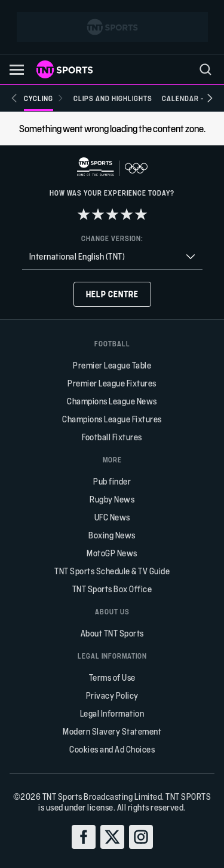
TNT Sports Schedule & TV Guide (112, 571)
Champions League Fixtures (112, 419)
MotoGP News (112, 553)
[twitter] (112, 837)
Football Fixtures (112, 437)
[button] (17, 70)
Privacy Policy (112, 695)
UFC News (112, 517)
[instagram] (141, 837)
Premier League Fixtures (112, 383)
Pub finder (112, 481)
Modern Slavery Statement (112, 731)
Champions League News (112, 401)
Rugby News (112, 499)
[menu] (205, 69)
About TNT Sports (112, 633)
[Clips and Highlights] (113, 98)
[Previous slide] (14, 98)
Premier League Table (112, 365)
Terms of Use (112, 677)
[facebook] (84, 837)
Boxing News (112, 535)
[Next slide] (210, 98)
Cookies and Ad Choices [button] (112, 749)
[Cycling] (44, 98)
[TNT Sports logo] (65, 69)
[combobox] (112, 257)
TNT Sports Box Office (112, 589)
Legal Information (112, 713)
